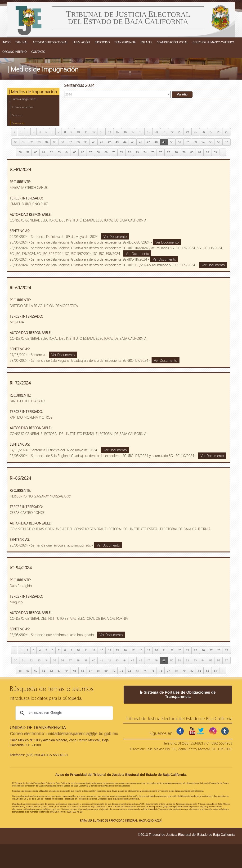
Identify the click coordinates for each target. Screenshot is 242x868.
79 (184, 152)
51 (180, 142)
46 (141, 142)
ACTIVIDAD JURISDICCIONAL (50, 42)
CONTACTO (38, 52)
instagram (213, 731)
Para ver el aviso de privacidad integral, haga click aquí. (121, 820)
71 (122, 152)
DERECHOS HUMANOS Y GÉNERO (213, 42)
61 (43, 152)
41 (101, 142)
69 (106, 152)
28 (219, 132)
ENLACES (146, 42)
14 (110, 132)
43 (117, 142)
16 (125, 132)
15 (117, 132)
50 (172, 142)
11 (86, 132)
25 (195, 132)
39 (86, 142)
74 (145, 152)
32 (31, 142)
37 (70, 142)
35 (55, 142)
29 (227, 132)
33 (39, 142)
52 (187, 142)
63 (59, 152)
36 (62, 142)
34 (47, 142)
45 (133, 142)
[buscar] (63, 713)
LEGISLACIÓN (81, 42)
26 (203, 132)
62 (51, 152)
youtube (192, 731)
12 (94, 132)
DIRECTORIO (102, 42)
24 (188, 132)
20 (156, 132)
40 (94, 142)
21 (164, 132)
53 (195, 142)
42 (109, 142)
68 (98, 152)
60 (36, 152)
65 (75, 152)
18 (141, 132)
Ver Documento (115, 236)
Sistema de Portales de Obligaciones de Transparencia (178, 694)
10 (78, 132)
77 (168, 152)
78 (176, 152)
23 (180, 132)
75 (153, 152)
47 (148, 142)
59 (28, 152)
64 (67, 152)
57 (226, 142)
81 (200, 152)
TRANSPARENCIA (125, 42)
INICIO (6, 42)
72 (129, 152)
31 (23, 142)
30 (16, 142)
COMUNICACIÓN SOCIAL (172, 42)
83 (215, 152)
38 (78, 142)
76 (161, 152)
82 (208, 152)
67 (90, 152)
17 (133, 132)
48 (156, 142)
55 (211, 142)
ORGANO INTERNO (14, 52)
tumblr (225, 731)
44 (125, 142)
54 (203, 142)
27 (211, 132)
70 (114, 152)
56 (219, 142)
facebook (180, 731)
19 (149, 132)
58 (20, 152)
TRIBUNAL (22, 42)
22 (172, 132)
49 (164, 142)
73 (137, 152)
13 (102, 132)
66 (83, 152)
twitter (201, 731)
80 (192, 152)
